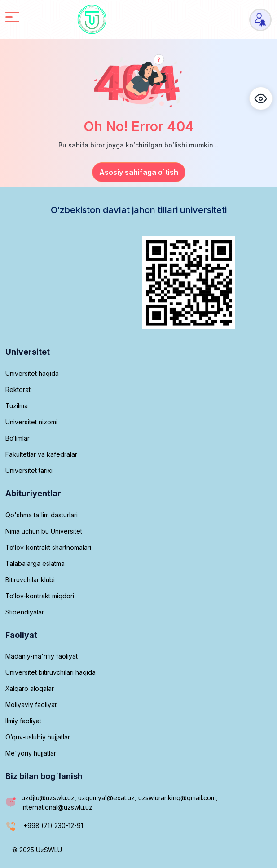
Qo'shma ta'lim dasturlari (42, 515)
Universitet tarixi (29, 470)
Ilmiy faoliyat (23, 721)
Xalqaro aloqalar (30, 688)
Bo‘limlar (18, 438)
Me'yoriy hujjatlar (31, 753)
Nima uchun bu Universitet (44, 531)
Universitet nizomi (31, 422)
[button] (261, 98)
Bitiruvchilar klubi (30, 580)
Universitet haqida (32, 373)
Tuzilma (17, 406)
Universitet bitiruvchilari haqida (51, 672)
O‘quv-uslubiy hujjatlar (38, 737)
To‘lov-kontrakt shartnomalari (48, 547)
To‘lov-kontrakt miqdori (40, 596)
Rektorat (18, 389)
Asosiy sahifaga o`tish (139, 172)
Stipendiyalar (25, 612)
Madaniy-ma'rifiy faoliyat (42, 656)
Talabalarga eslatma (35, 563)
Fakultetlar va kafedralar (41, 454)
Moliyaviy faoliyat (31, 705)
